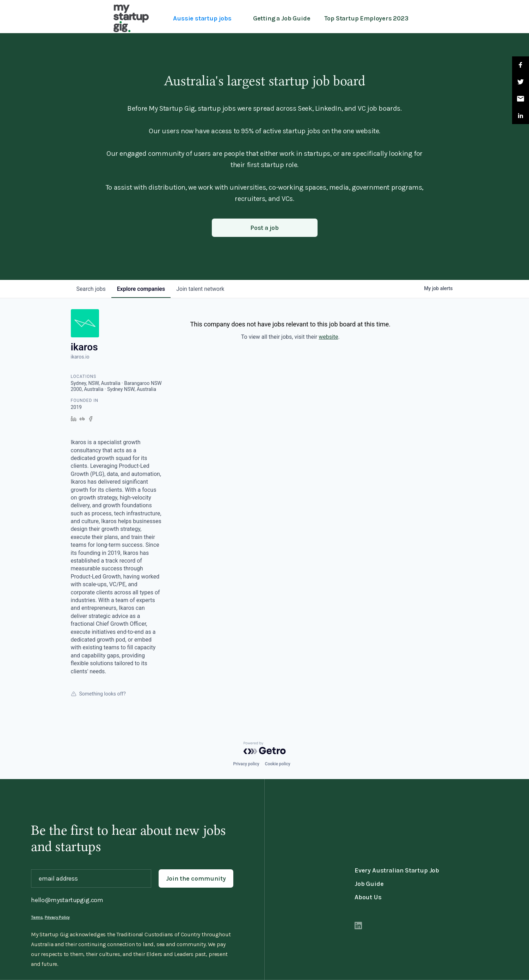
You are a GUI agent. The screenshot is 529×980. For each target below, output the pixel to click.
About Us (368, 897)
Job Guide (369, 884)
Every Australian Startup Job (397, 870)
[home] (131, 18)
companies (141, 289)
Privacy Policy (57, 917)
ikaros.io (80, 357)
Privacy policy (246, 764)
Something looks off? (98, 694)
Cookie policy (278, 764)
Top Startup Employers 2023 (366, 18)
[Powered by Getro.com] (265, 748)
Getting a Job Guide (282, 18)
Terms (37, 917)
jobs (91, 289)
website (328, 337)
